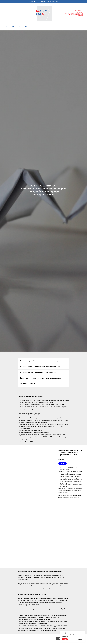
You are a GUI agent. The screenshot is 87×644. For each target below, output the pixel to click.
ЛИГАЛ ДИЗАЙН (80, 12)
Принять (65, 639)
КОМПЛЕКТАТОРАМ (79, 15)
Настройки (80, 639)
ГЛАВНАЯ (43, 2)
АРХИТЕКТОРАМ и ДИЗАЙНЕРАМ (76, 14)
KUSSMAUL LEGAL (34, 2)
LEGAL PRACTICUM (53, 2)
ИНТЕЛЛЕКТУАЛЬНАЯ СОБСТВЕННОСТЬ (74, 13)
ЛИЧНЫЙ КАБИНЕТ (79, 10)
